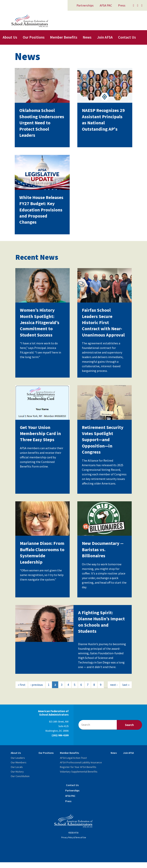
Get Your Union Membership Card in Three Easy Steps (40, 434)
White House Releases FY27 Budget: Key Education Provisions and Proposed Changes (41, 210)
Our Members (19, 762)
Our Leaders (18, 758)
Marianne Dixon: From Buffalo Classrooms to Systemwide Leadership (42, 553)
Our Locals (17, 767)
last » (126, 685)
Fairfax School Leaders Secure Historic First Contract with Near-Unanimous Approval (103, 322)
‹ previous (37, 685)
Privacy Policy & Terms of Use (74, 837)
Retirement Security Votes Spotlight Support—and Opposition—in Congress (103, 440)
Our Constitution (20, 776)
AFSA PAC (106, 5)
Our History (17, 772)
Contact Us (127, 37)
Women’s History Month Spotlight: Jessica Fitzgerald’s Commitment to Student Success (40, 322)
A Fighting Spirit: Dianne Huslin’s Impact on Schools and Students (101, 622)
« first (22, 685)
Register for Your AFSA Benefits (78, 767)
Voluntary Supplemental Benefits (79, 772)
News (87, 37)
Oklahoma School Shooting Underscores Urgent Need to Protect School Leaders (42, 123)
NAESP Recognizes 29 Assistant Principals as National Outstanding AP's (103, 120)
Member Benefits (64, 37)
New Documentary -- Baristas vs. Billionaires (103, 549)
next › (114, 685)
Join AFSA (105, 37)
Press (122, 5)
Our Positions (34, 37)
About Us (10, 37)
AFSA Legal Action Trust (73, 758)
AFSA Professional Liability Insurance (81, 762)
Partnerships (85, 5)
